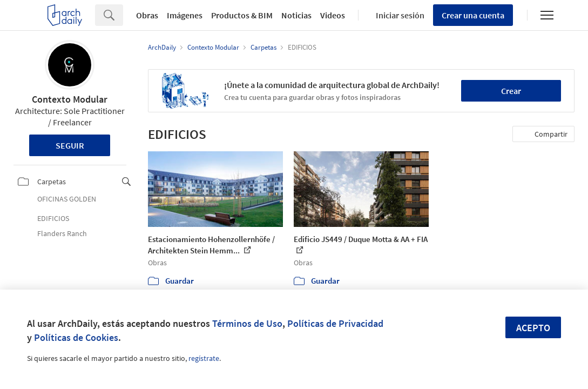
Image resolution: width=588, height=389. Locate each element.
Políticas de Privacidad (335, 323)
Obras (147, 15)
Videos (333, 15)
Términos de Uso (247, 323)
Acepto (533, 328)
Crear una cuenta (473, 15)
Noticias (296, 15)
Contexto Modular (70, 99)
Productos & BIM (242, 15)
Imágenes (185, 15)
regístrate (204, 358)
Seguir (70, 145)
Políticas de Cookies (76, 337)
